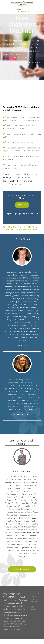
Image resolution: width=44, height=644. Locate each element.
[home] (22, 4)
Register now (22, 205)
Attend (22, 569)
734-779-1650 (22, 11)
